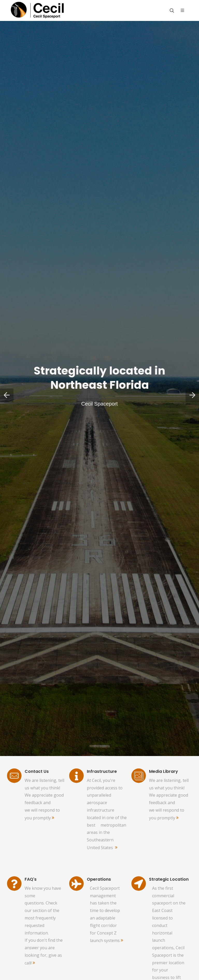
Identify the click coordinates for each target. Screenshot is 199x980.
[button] (7, 395)
